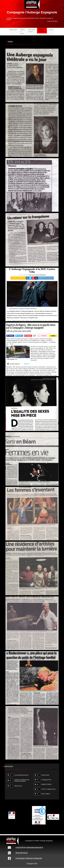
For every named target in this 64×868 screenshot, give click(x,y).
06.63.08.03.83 (22, 853)
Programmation (13, 30)
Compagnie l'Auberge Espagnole (29, 858)
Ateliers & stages (22, 32)
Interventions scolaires (32, 31)
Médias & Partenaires (42, 31)
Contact (51, 30)
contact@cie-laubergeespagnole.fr (29, 847)
